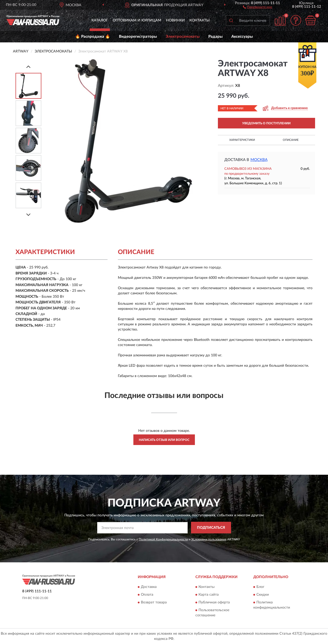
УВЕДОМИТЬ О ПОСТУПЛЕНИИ (266, 123)
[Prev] (28, 67)
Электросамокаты (183, 37)
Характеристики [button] (242, 140)
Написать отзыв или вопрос (164, 440)
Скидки (263, 595)
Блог (260, 587)
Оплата (147, 595)
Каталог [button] (100, 20)
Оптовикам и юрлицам (137, 20)
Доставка (149, 587)
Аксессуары (242, 37)
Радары (215, 37)
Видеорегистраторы (138, 37)
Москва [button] (259, 160)
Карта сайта (209, 595)
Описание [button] (291, 140)
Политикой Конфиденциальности (163, 539)
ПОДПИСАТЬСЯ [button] (211, 528)
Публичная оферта (214, 603)
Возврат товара (154, 603)
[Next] (28, 215)
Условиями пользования (209, 539)
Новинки (175, 20)
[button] (258, 7)
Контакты (200, 20)
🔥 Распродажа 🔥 (93, 37)
